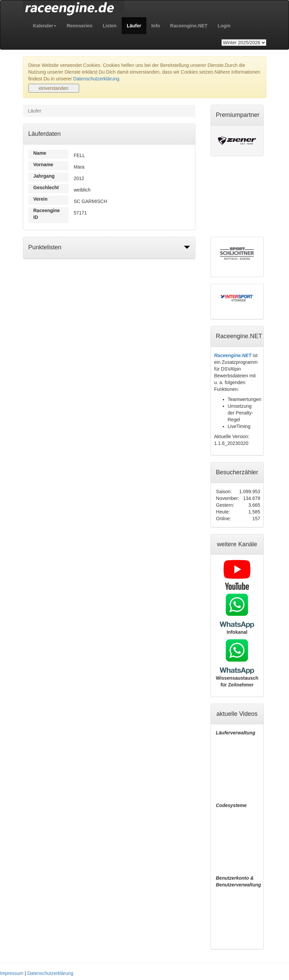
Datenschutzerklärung (96, 79)
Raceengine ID (47, 214)
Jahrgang (44, 176)
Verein (41, 199)
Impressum (12, 973)
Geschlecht (46, 187)
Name (40, 153)
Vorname (43, 165)
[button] (45, 26)
